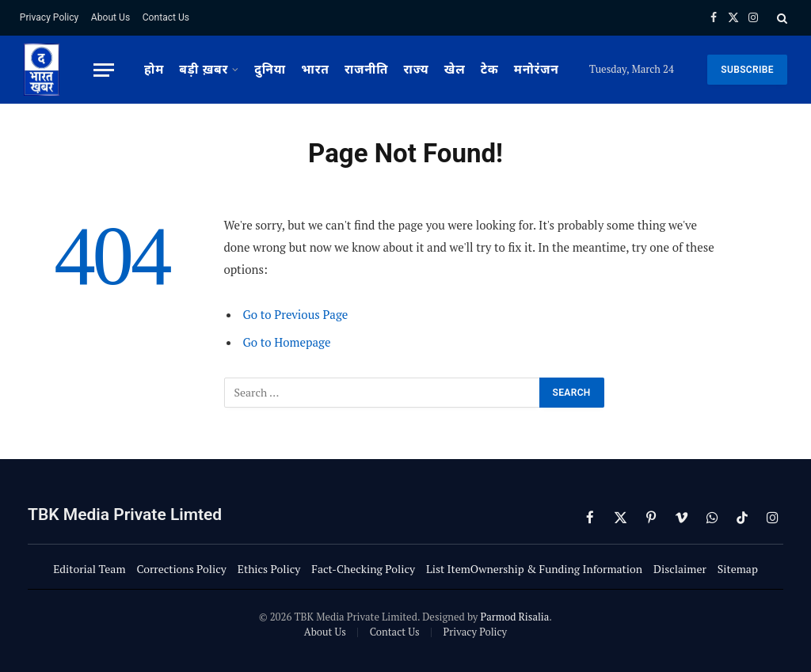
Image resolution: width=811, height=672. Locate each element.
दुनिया (270, 70)
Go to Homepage (287, 342)
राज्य (416, 70)
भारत (315, 70)
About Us (110, 17)
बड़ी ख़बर (204, 70)
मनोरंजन (537, 70)
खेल (455, 70)
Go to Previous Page (296, 314)
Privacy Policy (49, 17)
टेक (490, 70)
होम (154, 70)
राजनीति (366, 70)
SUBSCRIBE (747, 70)
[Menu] (104, 70)
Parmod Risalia (514, 617)
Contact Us (166, 17)
